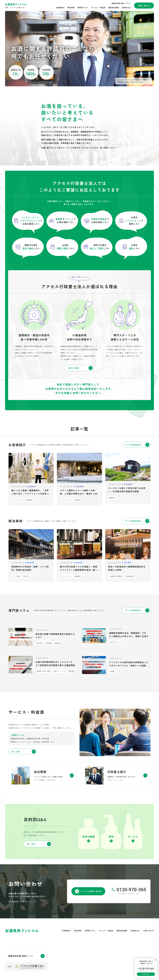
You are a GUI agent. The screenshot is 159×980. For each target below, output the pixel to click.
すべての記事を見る (137, 445)
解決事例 (71, 8)
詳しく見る (24, 752)
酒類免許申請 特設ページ (120, 3)
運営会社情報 (114, 8)
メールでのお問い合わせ (88, 891)
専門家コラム (83, 8)
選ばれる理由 (81, 368)
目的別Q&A (126, 8)
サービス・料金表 (98, 8)
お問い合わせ (144, 5)
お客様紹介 (60, 8)
